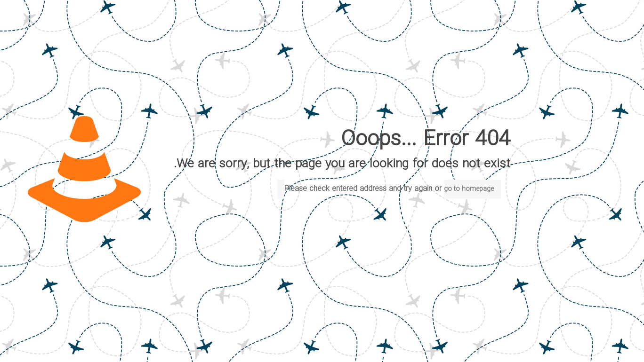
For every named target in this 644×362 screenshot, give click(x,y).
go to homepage (469, 189)
